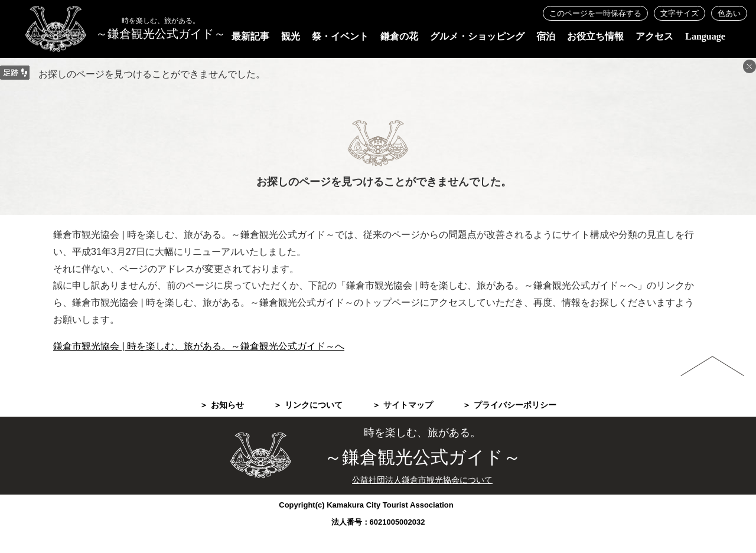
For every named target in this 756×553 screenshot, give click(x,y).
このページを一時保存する (595, 13)
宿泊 (546, 36)
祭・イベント (340, 36)
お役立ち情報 (595, 36)
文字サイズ (680, 13)
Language (705, 36)
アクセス (654, 36)
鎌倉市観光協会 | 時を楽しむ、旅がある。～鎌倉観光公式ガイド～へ (199, 346)
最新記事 (250, 36)
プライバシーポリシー (515, 405)
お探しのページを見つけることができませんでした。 (152, 74)
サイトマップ (408, 405)
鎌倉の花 (399, 36)
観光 (291, 36)
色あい (729, 13)
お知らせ (227, 405)
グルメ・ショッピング (477, 36)
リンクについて (314, 405)
